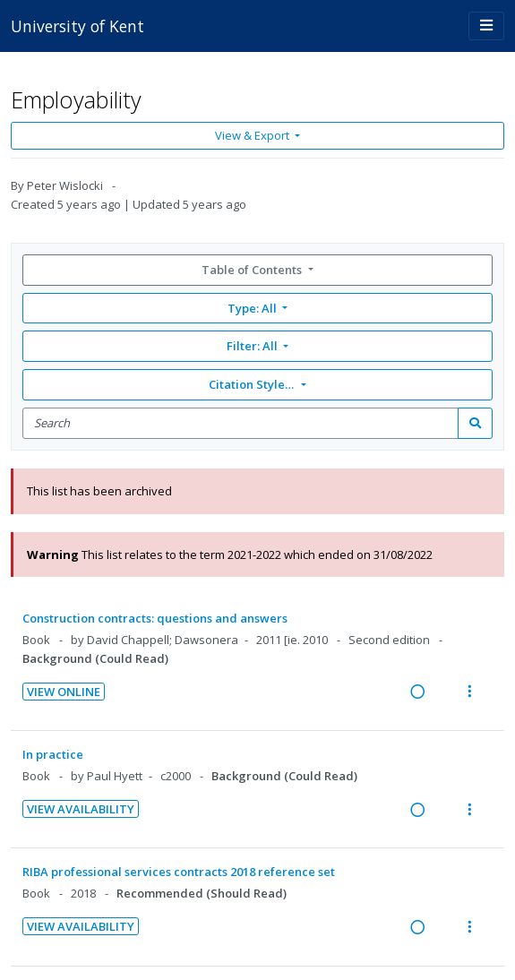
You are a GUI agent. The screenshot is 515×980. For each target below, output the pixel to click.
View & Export (253, 135)
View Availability (81, 809)
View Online (64, 692)
